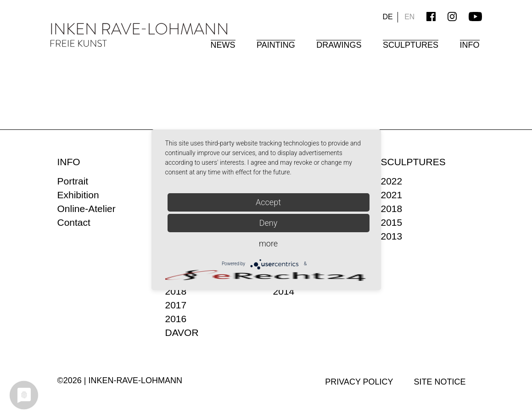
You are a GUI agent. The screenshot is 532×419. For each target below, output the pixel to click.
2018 (176, 291)
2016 (176, 319)
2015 (392, 222)
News (223, 45)
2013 (392, 236)
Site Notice (440, 382)
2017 (176, 305)
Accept (268, 202)
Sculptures (411, 45)
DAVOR (182, 332)
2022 (392, 181)
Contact (74, 222)
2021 (392, 195)
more (268, 243)
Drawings (339, 45)
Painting (276, 45)
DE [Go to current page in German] (387, 17)
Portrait (73, 181)
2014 (284, 291)
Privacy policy (359, 382)
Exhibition (78, 195)
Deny (269, 223)
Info (470, 45)
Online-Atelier (87, 209)
